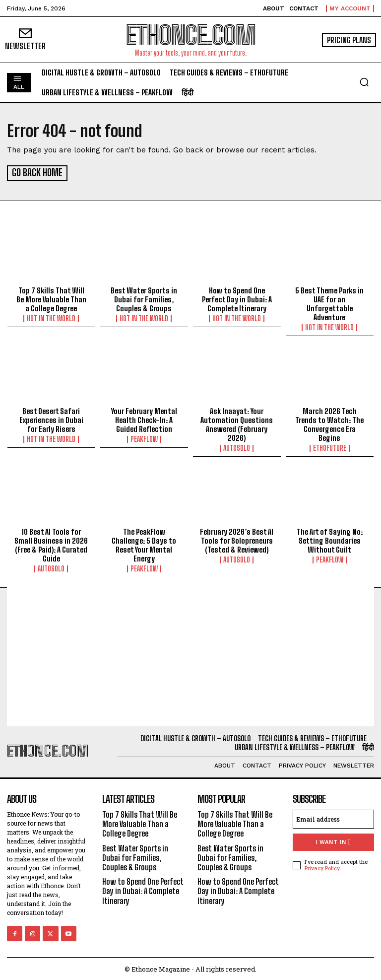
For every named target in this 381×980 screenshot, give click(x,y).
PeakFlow (144, 438)
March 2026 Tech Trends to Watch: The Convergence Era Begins (329, 423)
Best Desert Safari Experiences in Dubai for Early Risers (51, 419)
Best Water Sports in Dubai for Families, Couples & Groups (144, 298)
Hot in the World (51, 318)
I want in (333, 841)
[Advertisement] (190, 655)
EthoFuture (330, 447)
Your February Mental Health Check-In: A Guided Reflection (144, 419)
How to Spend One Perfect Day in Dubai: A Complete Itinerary (237, 298)
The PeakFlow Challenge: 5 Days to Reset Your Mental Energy (144, 544)
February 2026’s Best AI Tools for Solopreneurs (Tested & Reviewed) (237, 539)
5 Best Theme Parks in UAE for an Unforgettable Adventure (329, 303)
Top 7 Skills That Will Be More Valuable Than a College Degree (51, 298)
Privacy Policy (322, 867)
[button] (364, 82)
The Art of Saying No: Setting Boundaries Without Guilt (330, 539)
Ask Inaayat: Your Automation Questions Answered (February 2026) (237, 423)
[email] (333, 818)
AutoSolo (237, 447)
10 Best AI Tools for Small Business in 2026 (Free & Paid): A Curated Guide (51, 544)
